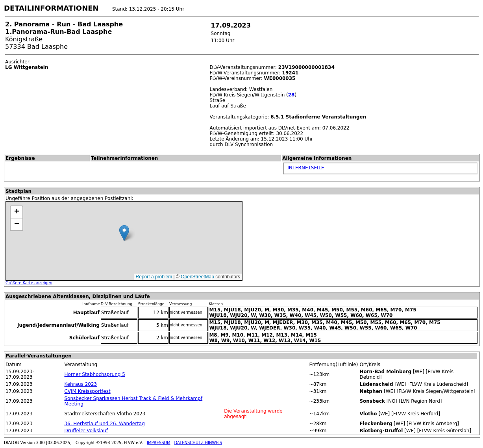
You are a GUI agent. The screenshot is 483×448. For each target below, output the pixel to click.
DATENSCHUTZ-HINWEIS (198, 443)
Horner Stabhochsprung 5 (94, 374)
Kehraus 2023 (80, 384)
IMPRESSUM (159, 443)
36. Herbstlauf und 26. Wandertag (104, 424)
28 (291, 95)
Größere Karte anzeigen (29, 283)
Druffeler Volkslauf (86, 431)
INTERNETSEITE (306, 168)
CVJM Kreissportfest (87, 391)
